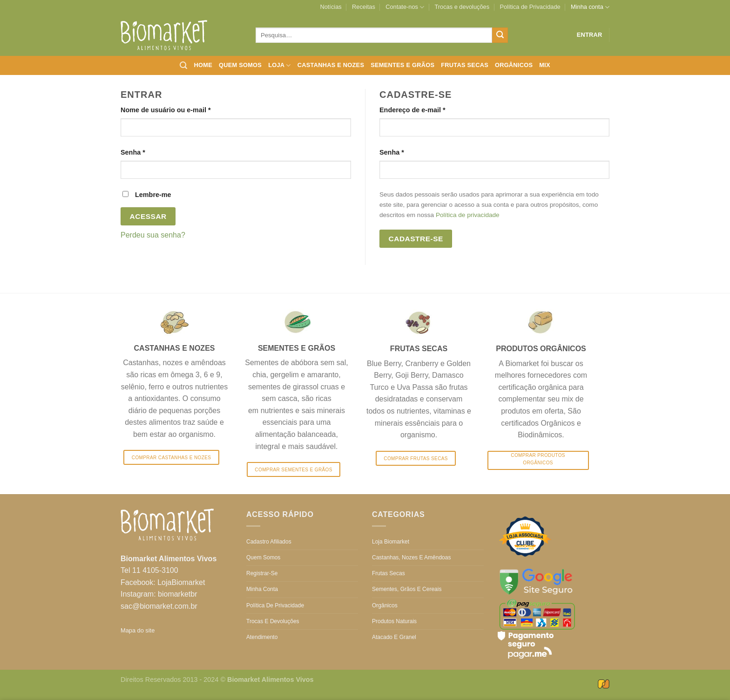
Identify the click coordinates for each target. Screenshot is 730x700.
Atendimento (262, 637)
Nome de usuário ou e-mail (184, 109)
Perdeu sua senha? (153, 235)
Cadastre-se (416, 239)
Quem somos (240, 65)
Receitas (364, 7)
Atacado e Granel (394, 637)
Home (203, 65)
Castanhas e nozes (331, 65)
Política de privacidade (468, 215)
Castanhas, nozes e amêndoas (411, 557)
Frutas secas (465, 65)
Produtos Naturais (394, 621)
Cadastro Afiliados (269, 542)
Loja (280, 65)
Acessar (148, 216)
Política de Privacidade (530, 7)
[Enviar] (500, 35)
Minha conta (590, 7)
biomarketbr (177, 594)
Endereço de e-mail (430, 109)
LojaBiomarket (181, 582)
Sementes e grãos (402, 65)
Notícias (331, 7)
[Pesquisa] (183, 65)
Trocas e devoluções (462, 7)
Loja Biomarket (391, 542)
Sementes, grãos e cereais (407, 589)
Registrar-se (262, 573)
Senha (151, 152)
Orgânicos (514, 65)
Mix (545, 65)
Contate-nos (405, 7)
